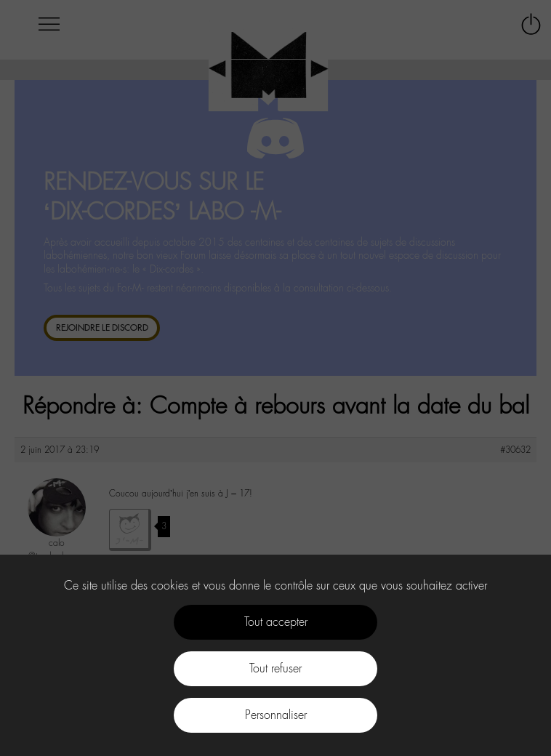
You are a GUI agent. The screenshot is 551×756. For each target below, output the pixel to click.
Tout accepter (276, 622)
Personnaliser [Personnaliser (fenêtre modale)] (276, 715)
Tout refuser (275, 668)
